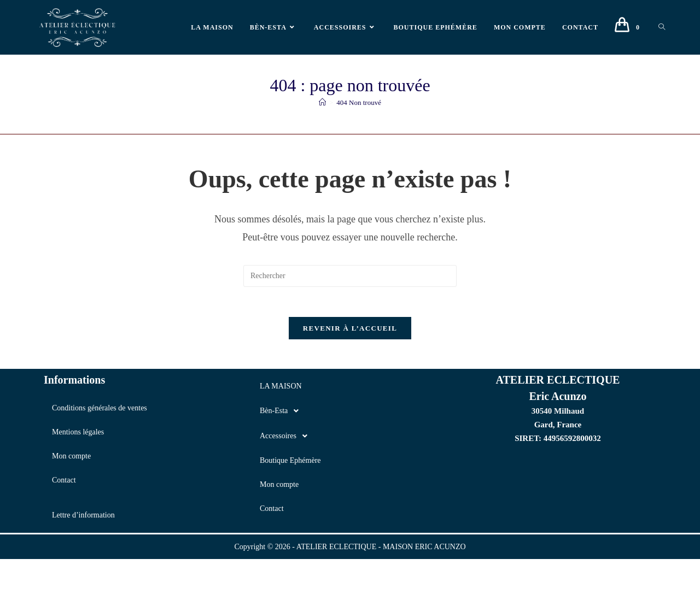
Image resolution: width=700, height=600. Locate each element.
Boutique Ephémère (290, 464)
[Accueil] (322, 102)
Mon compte (71, 459)
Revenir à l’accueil (350, 331)
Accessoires (287, 439)
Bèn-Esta (282, 414)
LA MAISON (281, 389)
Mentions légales (78, 435)
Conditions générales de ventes (100, 411)
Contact (64, 483)
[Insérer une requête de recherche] (350, 276)
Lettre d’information (83, 518)
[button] (350, 414)
